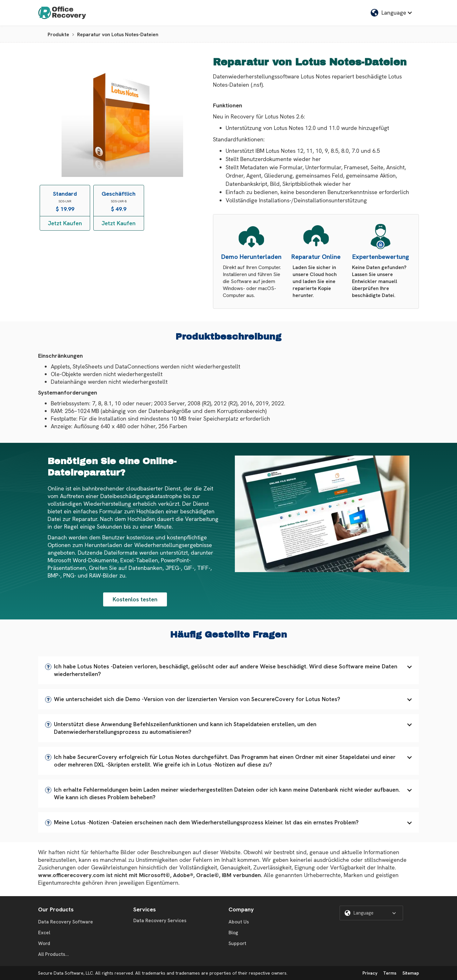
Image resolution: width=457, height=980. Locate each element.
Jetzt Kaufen (65, 223)
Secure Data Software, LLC (66, 973)
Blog (233, 933)
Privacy (370, 973)
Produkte (58, 34)
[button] (228, 670)
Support (237, 943)
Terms (390, 973)
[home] (62, 13)
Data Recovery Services (160, 921)
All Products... (53, 954)
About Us (239, 922)
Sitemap (411, 973)
